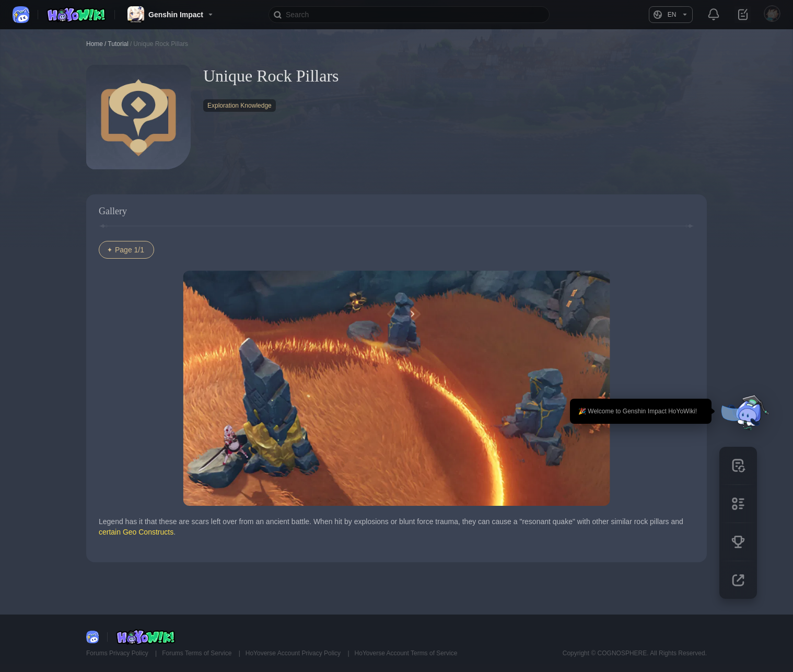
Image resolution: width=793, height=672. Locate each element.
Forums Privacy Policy (118, 653)
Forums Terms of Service (197, 653)
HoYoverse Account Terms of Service (406, 653)
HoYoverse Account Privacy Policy (294, 653)
